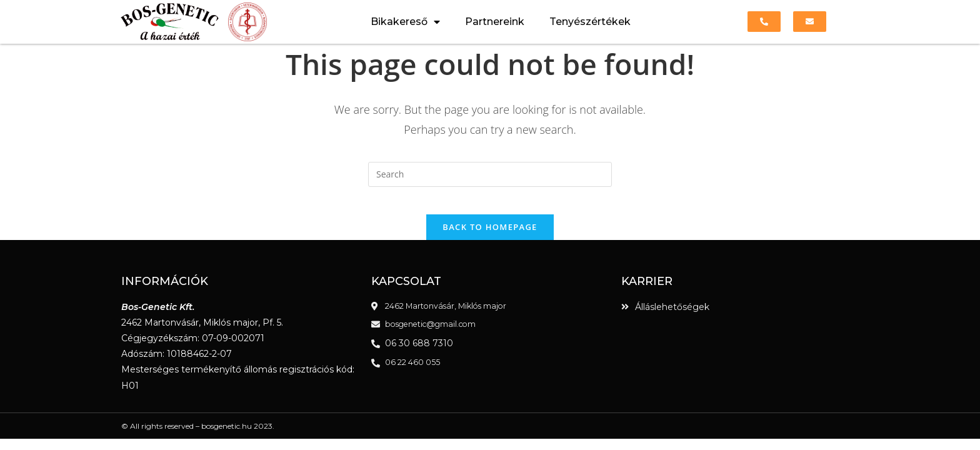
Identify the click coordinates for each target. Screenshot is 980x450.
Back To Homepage (490, 237)
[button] (764, 22)
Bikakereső (405, 22)
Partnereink (495, 22)
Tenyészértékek (590, 22)
